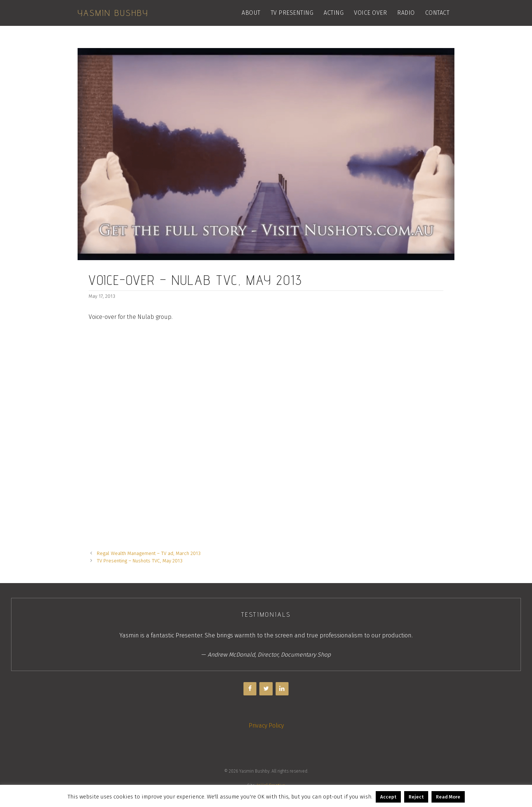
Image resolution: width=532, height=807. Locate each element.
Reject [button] (416, 797)
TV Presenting (292, 13)
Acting (334, 13)
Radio (406, 13)
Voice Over (370, 13)
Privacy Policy (266, 726)
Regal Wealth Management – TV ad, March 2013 (149, 553)
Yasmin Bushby (113, 13)
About (251, 13)
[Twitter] (266, 689)
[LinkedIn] (282, 689)
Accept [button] (388, 797)
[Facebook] (250, 689)
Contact (437, 13)
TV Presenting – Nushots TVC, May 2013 (140, 561)
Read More (448, 797)
